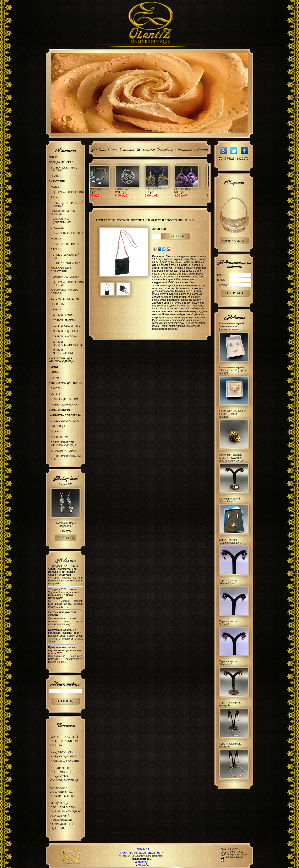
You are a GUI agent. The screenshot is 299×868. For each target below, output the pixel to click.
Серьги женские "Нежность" (228, 663)
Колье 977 (142, 189)
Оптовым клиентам (174, 149)
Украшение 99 (174, 189)
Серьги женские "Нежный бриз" (228, 582)
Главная (98, 149)
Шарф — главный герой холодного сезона (65, 741)
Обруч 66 (111, 189)
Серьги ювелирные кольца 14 (230, 704)
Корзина (234, 182)
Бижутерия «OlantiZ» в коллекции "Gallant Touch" (64, 631)
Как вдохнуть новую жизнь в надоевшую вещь (65, 756)
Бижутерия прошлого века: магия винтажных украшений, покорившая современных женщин (66, 816)
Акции (201, 149)
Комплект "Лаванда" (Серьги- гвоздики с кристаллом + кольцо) (232, 458)
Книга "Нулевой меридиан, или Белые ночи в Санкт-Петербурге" (64, 594)
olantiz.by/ (142, 862)
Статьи (65, 725)
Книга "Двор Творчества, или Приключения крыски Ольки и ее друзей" (63, 570)
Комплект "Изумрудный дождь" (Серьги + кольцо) (233, 414)
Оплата (127, 149)
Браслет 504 (203, 189)
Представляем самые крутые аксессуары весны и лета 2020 (64, 650)
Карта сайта (142, 865)
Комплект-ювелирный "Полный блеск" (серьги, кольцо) (233, 370)
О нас (113, 149)
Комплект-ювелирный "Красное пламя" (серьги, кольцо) (232, 326)
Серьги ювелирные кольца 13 (230, 745)
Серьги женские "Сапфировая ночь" (230, 541)
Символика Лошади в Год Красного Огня (63, 792)
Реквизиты (142, 849)
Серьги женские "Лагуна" (228, 623)
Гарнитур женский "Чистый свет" (229, 500)
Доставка (145, 149)
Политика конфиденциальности (142, 853)
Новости (65, 560)
